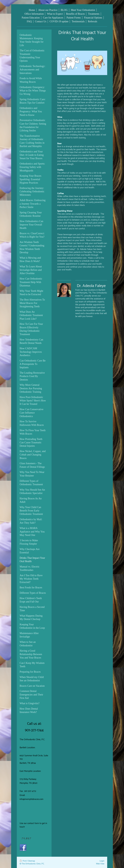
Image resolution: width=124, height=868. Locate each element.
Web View (100, 864)
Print (23, 861)
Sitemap (32, 861)
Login (102, 861)
